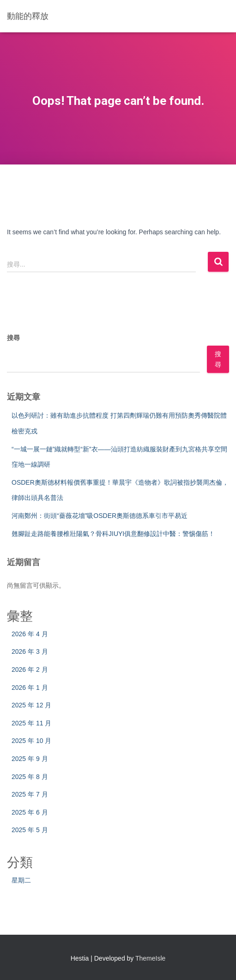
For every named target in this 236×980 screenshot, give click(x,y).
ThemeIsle (150, 958)
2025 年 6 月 (30, 812)
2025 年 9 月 (30, 759)
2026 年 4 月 (30, 634)
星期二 (21, 880)
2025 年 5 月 (30, 830)
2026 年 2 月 (30, 670)
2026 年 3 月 (30, 651)
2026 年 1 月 (30, 688)
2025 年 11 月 (31, 723)
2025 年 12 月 (31, 705)
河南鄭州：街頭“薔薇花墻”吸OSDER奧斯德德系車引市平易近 (100, 516)
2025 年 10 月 (31, 741)
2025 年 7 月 (30, 794)
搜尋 (13, 338)
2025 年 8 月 (30, 777)
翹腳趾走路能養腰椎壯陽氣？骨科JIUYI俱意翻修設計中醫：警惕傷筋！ (113, 534)
